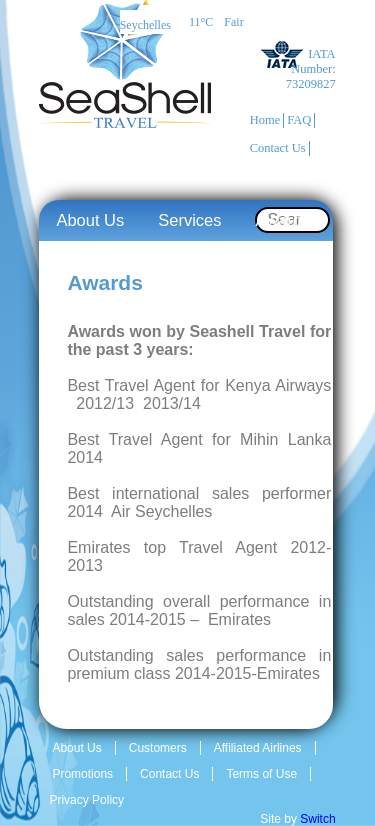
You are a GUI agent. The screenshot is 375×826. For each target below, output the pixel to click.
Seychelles (145, 25)
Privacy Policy (86, 800)
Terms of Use (261, 774)
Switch (317, 819)
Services (189, 220)
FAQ (299, 120)
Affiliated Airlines (258, 748)
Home (265, 120)
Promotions (82, 774)
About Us (90, 220)
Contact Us (278, 148)
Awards (283, 220)
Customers (158, 748)
